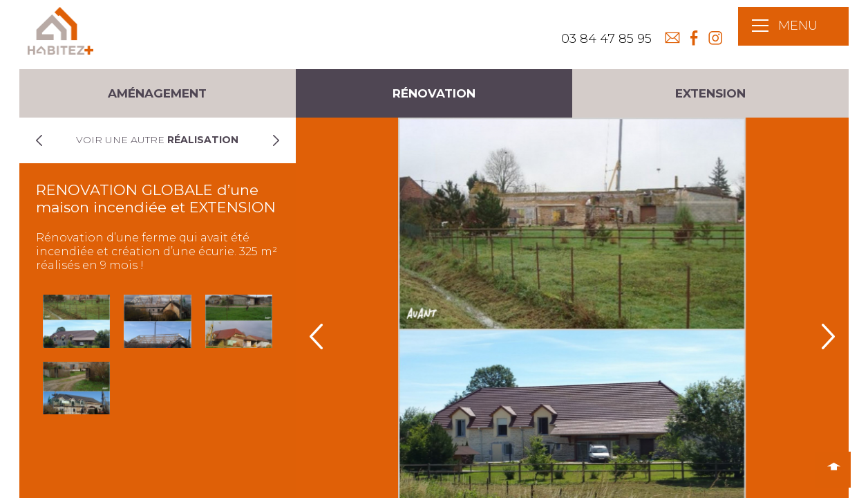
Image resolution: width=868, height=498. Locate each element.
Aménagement (157, 93)
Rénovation (434, 93)
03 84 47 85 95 (606, 39)
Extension (710, 93)
